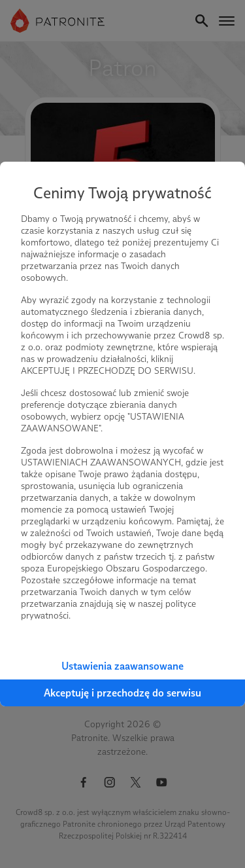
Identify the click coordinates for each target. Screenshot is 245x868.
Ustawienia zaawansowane (122, 666)
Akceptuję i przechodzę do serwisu (122, 693)
